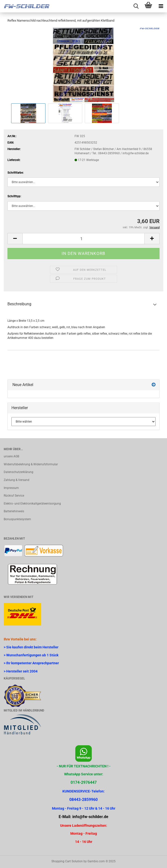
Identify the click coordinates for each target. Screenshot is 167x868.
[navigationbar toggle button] (161, 6)
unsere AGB (11, 456)
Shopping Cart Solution (67, 861)
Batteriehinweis (14, 511)
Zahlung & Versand (17, 480)
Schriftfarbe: (16, 173)
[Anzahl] (83, 239)
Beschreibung (19, 304)
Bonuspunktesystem (17, 519)
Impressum (11, 488)
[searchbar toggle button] (136, 6)
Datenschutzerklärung (19, 472)
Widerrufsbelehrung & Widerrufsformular (31, 464)
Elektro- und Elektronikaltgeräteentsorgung (32, 504)
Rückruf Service (14, 496)
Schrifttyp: (14, 196)
